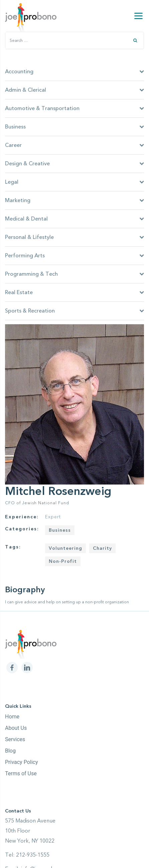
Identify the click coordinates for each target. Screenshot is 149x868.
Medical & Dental (74, 219)
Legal (74, 182)
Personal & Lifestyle (74, 237)
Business (74, 127)
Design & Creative (74, 164)
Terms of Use (21, 773)
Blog (10, 751)
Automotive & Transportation (74, 108)
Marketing (74, 200)
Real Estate (74, 292)
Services (15, 739)
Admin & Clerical (74, 90)
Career (74, 145)
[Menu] (138, 16)
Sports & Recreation (74, 311)
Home (12, 717)
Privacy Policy (22, 762)
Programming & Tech (74, 274)
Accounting (74, 72)
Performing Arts (74, 256)
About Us (16, 728)
